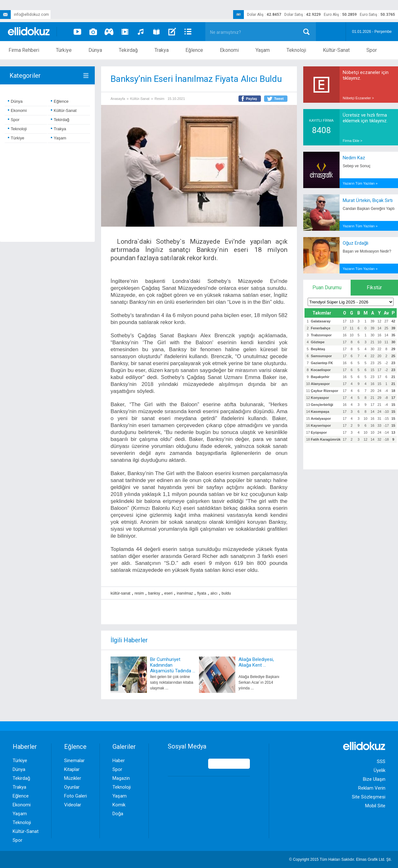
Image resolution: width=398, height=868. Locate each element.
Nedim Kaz (354, 158)
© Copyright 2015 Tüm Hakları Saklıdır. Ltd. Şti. (340, 859)
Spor (372, 50)
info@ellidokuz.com (24, 15)
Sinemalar (74, 761)
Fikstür (374, 287)
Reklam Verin (372, 788)
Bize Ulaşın (374, 779)
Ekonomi (229, 50)
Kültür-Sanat (336, 50)
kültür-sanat (121, 593)
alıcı (214, 593)
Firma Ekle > (353, 141)
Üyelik (380, 770)
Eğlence (194, 50)
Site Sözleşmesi (369, 797)
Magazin (121, 778)
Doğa (118, 814)
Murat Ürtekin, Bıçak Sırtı (368, 200)
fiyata (202, 593)
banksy (154, 593)
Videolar (73, 805)
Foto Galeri (75, 796)
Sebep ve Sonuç (357, 166)
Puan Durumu (327, 287)
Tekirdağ (128, 50)
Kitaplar (72, 769)
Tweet (279, 99)
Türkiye (64, 50)
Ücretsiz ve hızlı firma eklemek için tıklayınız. (365, 118)
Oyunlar (72, 787)
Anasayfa (118, 99)
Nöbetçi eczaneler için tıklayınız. (366, 75)
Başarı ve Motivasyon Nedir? (367, 251)
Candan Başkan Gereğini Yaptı (369, 209)
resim (139, 593)
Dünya (95, 50)
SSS (381, 761)
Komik (119, 805)
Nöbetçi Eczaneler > (358, 98)
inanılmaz (185, 593)
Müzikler (73, 778)
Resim (159, 99)
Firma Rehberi (24, 50)
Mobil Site (375, 806)
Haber (119, 761)
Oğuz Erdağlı (356, 243)
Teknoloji (296, 50)
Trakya (162, 50)
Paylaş (252, 99)
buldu (226, 593)
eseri (168, 593)
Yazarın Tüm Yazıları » (360, 183)
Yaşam (263, 50)
